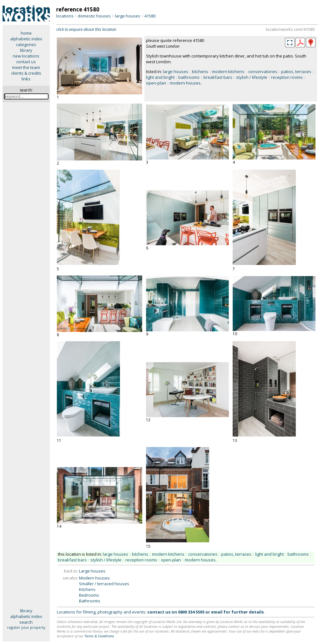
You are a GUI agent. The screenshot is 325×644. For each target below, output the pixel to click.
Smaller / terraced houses (104, 584)
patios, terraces (296, 71)
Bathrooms (90, 601)
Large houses (92, 571)
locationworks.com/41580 (290, 29)
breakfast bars (218, 77)
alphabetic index (26, 39)
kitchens (200, 71)
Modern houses (94, 578)
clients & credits (26, 73)
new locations (26, 56)
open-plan (156, 83)
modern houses (185, 83)
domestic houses (94, 16)
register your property (26, 627)
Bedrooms (89, 595)
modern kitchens (228, 71)
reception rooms (287, 77)
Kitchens (87, 589)
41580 (150, 16)
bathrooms (189, 77)
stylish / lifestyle (252, 77)
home (26, 33)
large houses (128, 16)
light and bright (160, 77)
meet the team (26, 67)
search (26, 622)
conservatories (263, 71)
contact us (26, 62)
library (26, 50)
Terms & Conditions (99, 636)
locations (65, 16)
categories (26, 44)
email (217, 612)
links (26, 79)
